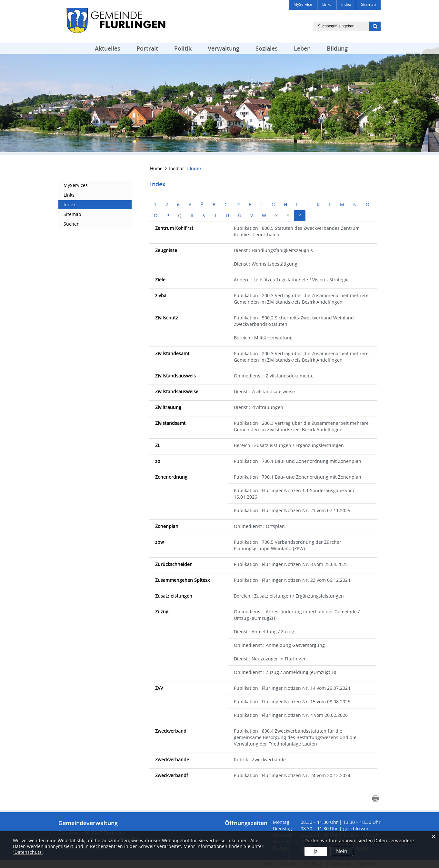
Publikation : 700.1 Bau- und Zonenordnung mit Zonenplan (298, 461)
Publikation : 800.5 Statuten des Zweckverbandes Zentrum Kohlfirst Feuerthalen (297, 231)
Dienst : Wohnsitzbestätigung (266, 264)
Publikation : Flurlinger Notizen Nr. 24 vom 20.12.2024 (292, 775)
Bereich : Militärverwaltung (263, 338)
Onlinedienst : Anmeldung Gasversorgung (279, 645)
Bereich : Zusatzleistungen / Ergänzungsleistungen (289, 445)
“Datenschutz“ (28, 852)
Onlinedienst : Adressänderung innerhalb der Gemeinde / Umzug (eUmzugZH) (297, 615)
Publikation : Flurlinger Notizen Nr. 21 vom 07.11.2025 (292, 510)
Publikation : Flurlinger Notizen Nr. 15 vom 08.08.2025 (292, 702)
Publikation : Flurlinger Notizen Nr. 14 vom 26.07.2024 (292, 688)
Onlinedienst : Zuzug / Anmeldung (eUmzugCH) (285, 672)
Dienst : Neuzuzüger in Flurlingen (270, 659)
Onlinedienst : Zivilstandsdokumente (274, 376)
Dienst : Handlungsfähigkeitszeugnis (273, 250)
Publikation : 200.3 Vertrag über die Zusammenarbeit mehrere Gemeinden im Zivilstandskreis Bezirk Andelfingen (301, 299)
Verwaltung (224, 48)
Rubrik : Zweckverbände (260, 760)
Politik (183, 48)
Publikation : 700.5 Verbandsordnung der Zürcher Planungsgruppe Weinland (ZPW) (288, 545)
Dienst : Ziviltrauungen (259, 407)
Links (69, 195)
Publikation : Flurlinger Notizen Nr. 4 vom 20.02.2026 (291, 715)
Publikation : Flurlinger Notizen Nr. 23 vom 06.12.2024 (292, 580)
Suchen (72, 224)
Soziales (267, 48)
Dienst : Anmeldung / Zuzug (264, 632)
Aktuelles (108, 48)
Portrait (147, 48)
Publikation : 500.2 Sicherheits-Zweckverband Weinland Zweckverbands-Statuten (294, 321)
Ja (316, 851)
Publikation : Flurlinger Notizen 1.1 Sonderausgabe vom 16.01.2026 (294, 494)
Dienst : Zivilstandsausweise (264, 391)
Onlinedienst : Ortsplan (259, 526)
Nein (342, 851)
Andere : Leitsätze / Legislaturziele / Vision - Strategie (291, 280)
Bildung (337, 48)
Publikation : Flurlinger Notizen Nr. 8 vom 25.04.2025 (291, 564)
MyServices (76, 185)
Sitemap (72, 214)
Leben (302, 48)
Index (70, 205)
